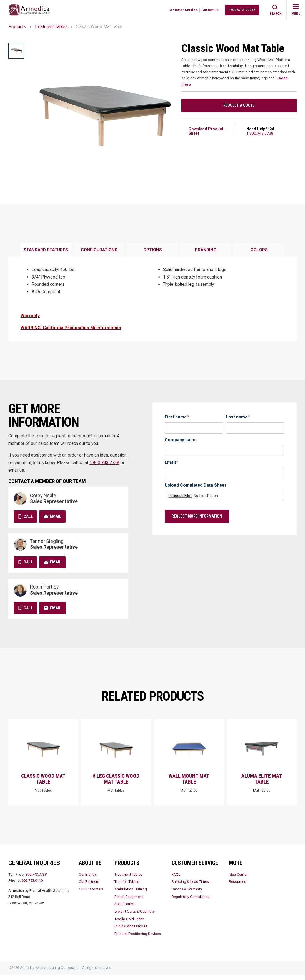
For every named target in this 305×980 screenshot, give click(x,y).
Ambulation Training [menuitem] (131, 894)
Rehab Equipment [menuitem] (129, 902)
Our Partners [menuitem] (89, 887)
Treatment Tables (51, 27)
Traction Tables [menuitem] (127, 887)
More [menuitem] (236, 868)
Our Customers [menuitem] (91, 894)
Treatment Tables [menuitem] (128, 880)
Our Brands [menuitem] (88, 880)
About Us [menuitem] (90, 868)
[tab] (46, 250)
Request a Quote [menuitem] (242, 10)
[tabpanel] (152, 299)
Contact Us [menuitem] (210, 10)
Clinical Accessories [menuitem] (131, 932)
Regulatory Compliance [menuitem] (191, 902)
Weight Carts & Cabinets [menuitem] (135, 917)
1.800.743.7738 (260, 135)
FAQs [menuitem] (176, 880)
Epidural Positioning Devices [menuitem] (138, 939)
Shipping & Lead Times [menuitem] (190, 887)
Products (17, 27)
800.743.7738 (36, 880)
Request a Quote (239, 106)
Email (56, 516)
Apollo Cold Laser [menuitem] (129, 924)
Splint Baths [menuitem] (124, 909)
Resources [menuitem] (237, 887)
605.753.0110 (32, 886)
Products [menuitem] (127, 868)
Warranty (30, 316)
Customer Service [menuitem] (183, 10)
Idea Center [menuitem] (238, 880)
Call (28, 516)
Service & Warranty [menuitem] (187, 894)
